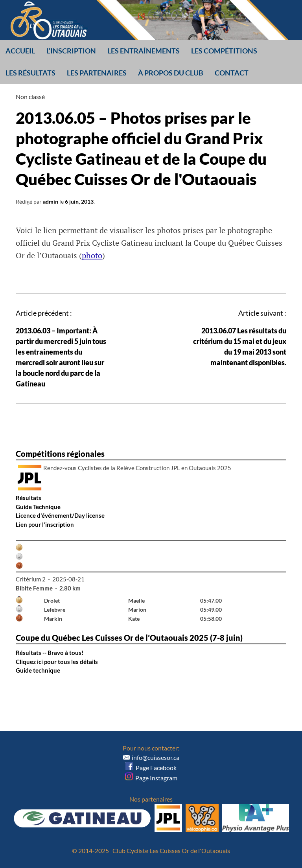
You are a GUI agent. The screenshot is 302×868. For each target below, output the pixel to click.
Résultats (29, 498)
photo (92, 255)
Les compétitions (224, 51)
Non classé (30, 97)
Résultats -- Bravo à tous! (50, 653)
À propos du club (171, 73)
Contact (232, 73)
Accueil (20, 51)
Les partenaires (97, 73)
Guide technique (38, 670)
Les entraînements (144, 51)
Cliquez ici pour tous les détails (57, 662)
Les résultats (30, 73)
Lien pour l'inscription (45, 524)
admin (51, 201)
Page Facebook (151, 768)
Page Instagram (151, 778)
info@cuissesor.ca (156, 757)
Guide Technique (38, 507)
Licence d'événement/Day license (60, 515)
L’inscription (71, 51)
